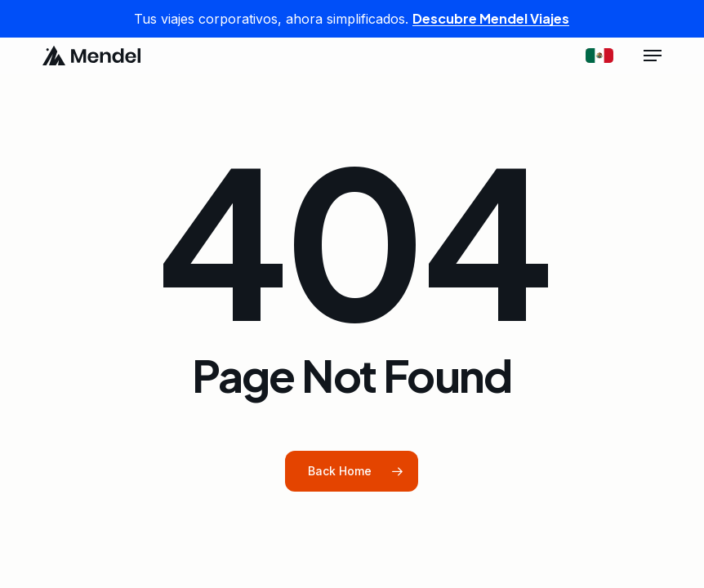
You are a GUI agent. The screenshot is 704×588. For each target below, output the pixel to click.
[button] (653, 56)
